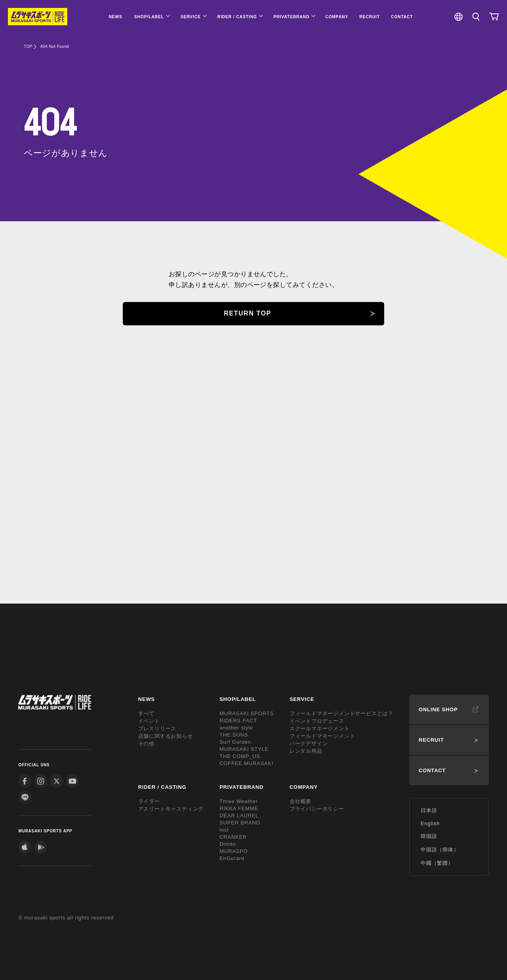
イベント (149, 721)
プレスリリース (157, 728)
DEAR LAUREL (239, 816)
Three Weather (239, 801)
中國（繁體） (437, 863)
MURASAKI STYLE (244, 749)
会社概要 (300, 801)
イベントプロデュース (317, 721)
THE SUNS (234, 735)
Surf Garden (235, 742)
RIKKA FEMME (239, 808)
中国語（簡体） (440, 850)
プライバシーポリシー (317, 809)
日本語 (429, 810)
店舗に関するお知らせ (166, 736)
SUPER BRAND (240, 823)
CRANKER (233, 837)
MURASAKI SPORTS (247, 713)
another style (236, 728)
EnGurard (232, 858)
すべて (146, 713)
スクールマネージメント (320, 728)
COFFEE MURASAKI (246, 763)
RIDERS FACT (238, 721)
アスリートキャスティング (171, 809)
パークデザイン (309, 744)
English (430, 823)
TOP (28, 47)
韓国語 (429, 836)
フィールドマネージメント (322, 736)
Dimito (228, 844)
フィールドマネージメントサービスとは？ (341, 713)
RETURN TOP (248, 313)
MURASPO (233, 851)
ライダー (149, 801)
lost (224, 830)
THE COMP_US (240, 756)
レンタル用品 (306, 751)
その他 (146, 744)
